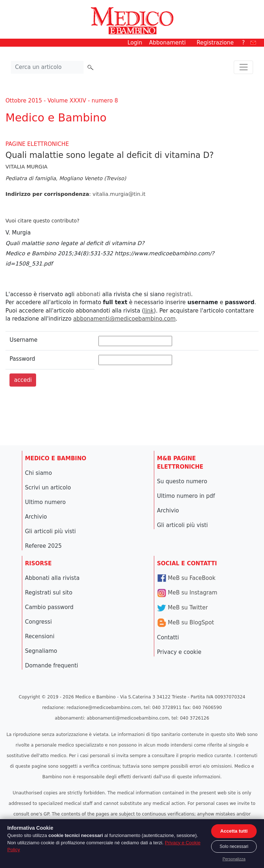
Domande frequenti (52, 666)
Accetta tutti (234, 831)
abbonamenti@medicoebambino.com (125, 319)
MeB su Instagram (187, 593)
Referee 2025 (44, 546)
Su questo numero (182, 481)
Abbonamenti (168, 43)
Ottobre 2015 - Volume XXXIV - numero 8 (62, 101)
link (149, 311)
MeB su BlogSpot (186, 623)
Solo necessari (234, 846)
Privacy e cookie (179, 652)
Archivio (36, 517)
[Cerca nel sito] (47, 67)
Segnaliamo (41, 651)
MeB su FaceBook (186, 578)
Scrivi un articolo (48, 488)
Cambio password (49, 607)
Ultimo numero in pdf (186, 496)
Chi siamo (39, 473)
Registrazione (215, 43)
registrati (179, 294)
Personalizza (234, 859)
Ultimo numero (46, 502)
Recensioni (40, 636)
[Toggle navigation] (243, 67)
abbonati (88, 294)
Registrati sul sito (49, 593)
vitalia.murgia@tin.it (119, 194)
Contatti (168, 638)
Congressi (39, 622)
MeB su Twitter (183, 608)
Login (135, 43)
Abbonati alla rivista (53, 578)
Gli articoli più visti (51, 531)
